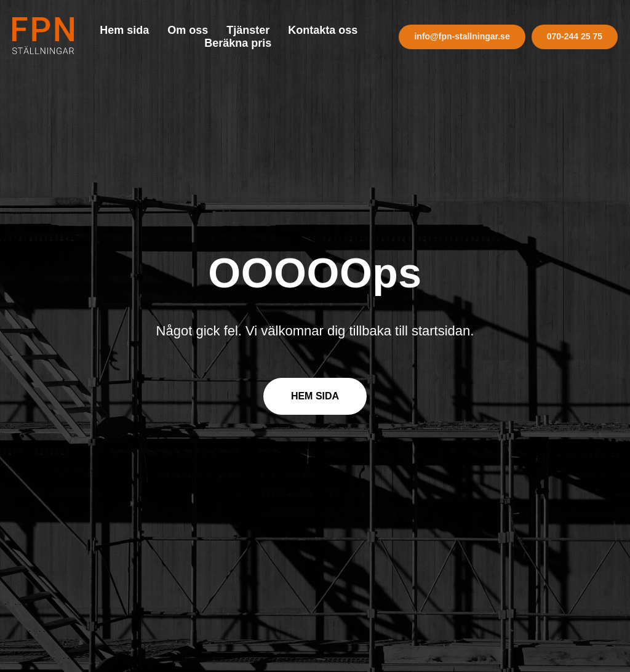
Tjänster (248, 30)
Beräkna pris (238, 43)
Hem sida (124, 30)
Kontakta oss (323, 30)
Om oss (188, 30)
